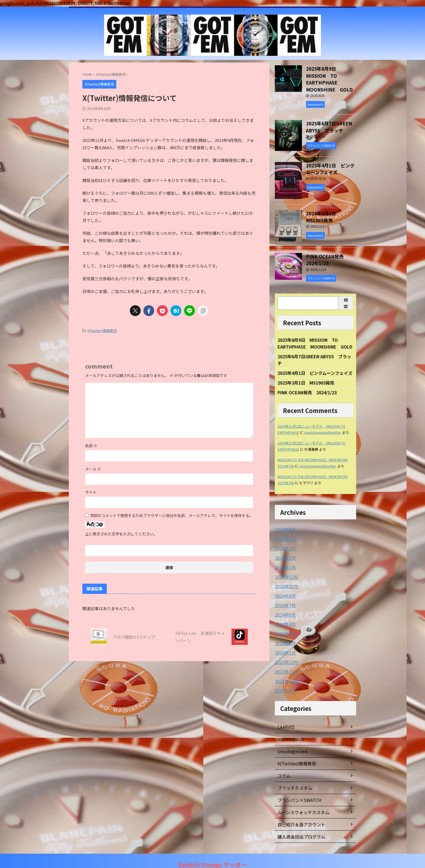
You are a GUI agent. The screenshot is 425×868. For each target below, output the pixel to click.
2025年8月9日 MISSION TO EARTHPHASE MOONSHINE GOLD (330, 74)
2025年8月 (284, 521)
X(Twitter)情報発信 (102, 330)
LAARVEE (286, 713)
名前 (91, 445)
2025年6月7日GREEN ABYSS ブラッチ (325, 117)
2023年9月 (284, 677)
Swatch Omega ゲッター (212, 857)
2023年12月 (285, 649)
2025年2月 (284, 548)
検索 (346, 292)
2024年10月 (285, 576)
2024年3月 (284, 622)
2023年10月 (285, 668)
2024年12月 (285, 567)
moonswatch (290, 725)
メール (93, 468)
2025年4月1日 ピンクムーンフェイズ (315, 363)
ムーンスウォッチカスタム (300, 798)
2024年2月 (284, 631)
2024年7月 (284, 594)
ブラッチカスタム (293, 774)
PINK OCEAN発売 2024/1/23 (323, 249)
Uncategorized (291, 737)
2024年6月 (284, 603)
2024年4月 (284, 613)
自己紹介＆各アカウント (298, 811)
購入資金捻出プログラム (298, 823)
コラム (283, 762)
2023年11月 (285, 659)
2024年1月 (284, 640)
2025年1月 (284, 557)
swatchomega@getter (323, 423)
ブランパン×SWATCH (297, 786)
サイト (91, 491)
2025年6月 (284, 530)
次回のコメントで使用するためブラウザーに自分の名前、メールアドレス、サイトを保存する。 (172, 515)
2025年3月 (284, 539)
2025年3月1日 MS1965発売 (331, 204)
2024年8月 (284, 585)
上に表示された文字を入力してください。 (121, 533)
